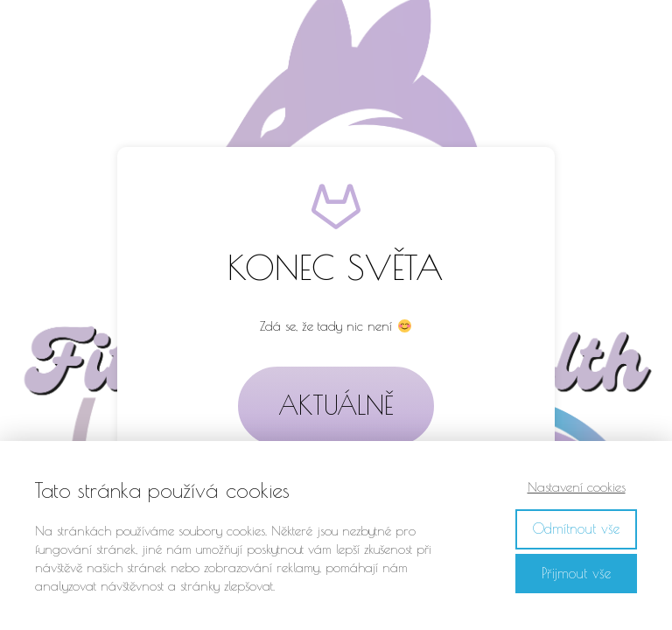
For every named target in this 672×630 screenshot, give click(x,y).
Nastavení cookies (577, 487)
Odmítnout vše (576, 528)
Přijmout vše (576, 573)
